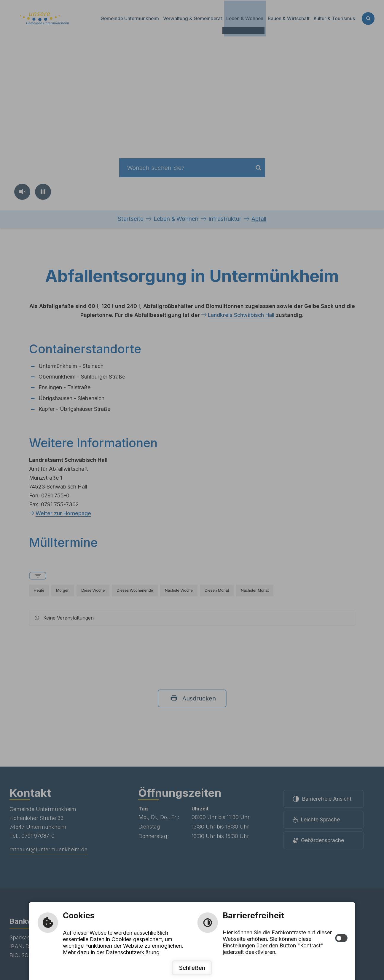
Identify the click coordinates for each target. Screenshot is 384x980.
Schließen (192, 968)
